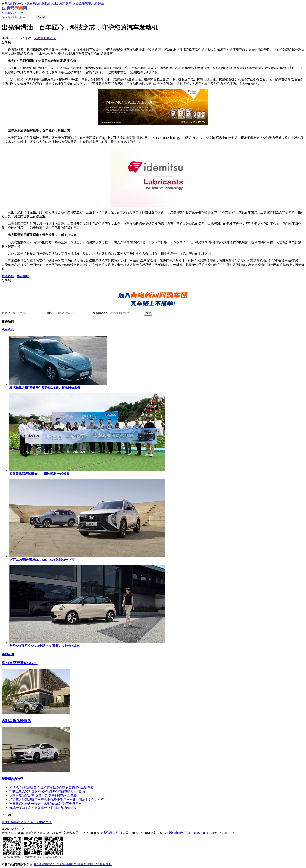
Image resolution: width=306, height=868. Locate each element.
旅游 (94, 3)
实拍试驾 (8, 654)
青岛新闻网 (37, 3)
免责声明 (23, 276)
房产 (62, 3)
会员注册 (87, 864)
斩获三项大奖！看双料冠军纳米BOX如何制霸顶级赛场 (47, 791)
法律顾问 (62, 864)
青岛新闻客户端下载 (16, 3)
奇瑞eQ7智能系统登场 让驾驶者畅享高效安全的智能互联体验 (51, 787)
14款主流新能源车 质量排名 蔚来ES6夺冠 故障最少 (44, 795)
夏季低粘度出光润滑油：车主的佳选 (27, 822)
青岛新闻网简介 (44, 864)
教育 (68, 3)
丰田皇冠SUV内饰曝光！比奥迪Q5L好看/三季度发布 (45, 804)
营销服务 (99, 864)
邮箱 (109, 864)
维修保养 (8, 13)
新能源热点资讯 (12, 779)
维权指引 (74, 864)
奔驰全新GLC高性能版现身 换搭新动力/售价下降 (43, 808)
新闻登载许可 (113, 833)
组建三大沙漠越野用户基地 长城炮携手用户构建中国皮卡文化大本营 (57, 800)
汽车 (88, 3)
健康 (82, 3)
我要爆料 (8, 276)
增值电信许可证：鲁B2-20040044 (191, 833)
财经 (76, 3)
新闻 (49, 3)
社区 (55, 3)
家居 (101, 3)
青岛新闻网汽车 (45, 38)
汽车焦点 (8, 330)
